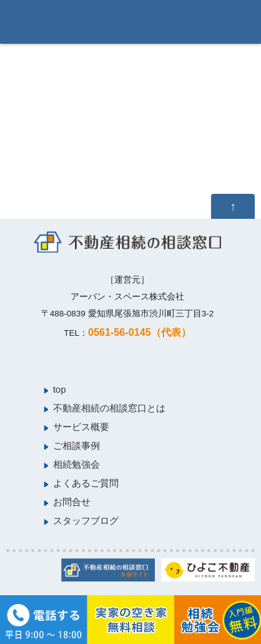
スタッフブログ (86, 521)
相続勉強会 (76, 464)
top (60, 389)
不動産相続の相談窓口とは (109, 408)
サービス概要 (81, 427)
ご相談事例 (76, 445)
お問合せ (72, 502)
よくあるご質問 (86, 483)
